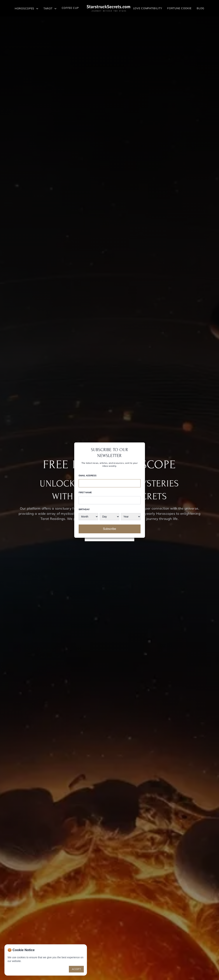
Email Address (88, 475)
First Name (85, 492)
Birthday (84, 509)
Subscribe (109, 529)
